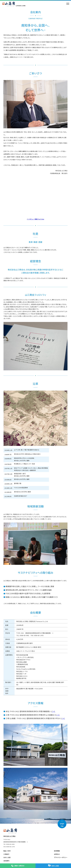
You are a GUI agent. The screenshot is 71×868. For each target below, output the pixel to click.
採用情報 (57, 851)
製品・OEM (7, 851)
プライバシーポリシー (61, 857)
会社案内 (6, 861)
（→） (54, 711)
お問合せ (57, 854)
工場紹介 (6, 854)
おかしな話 (7, 857)
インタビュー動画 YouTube (35, 219)
